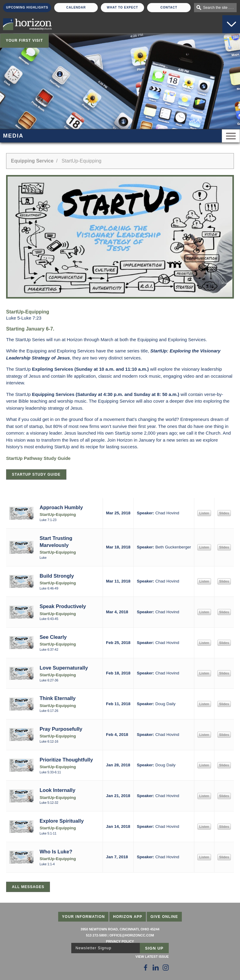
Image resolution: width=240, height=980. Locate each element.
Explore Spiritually (62, 821)
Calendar (76, 7)
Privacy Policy (120, 941)
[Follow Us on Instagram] (166, 968)
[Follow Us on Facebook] (146, 968)
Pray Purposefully (61, 729)
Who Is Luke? (56, 852)
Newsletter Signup (94, 948)
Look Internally (57, 790)
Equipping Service (32, 161)
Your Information (83, 917)
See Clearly (53, 637)
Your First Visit (24, 40)
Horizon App (128, 917)
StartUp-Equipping (58, 514)
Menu (231, 136)
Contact (169, 7)
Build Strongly (57, 576)
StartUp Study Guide (36, 474)
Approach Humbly (61, 507)
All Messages (28, 887)
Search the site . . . (218, 8)
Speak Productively (63, 606)
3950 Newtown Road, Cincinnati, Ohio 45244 (120, 929)
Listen (204, 513)
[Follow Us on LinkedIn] (156, 968)
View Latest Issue (152, 957)
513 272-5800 (96, 935)
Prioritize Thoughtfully (66, 760)
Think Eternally (58, 698)
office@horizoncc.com (132, 935)
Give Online (164, 917)
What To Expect (123, 7)
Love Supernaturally (64, 668)
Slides (224, 513)
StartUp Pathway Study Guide (38, 458)
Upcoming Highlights (27, 7)
